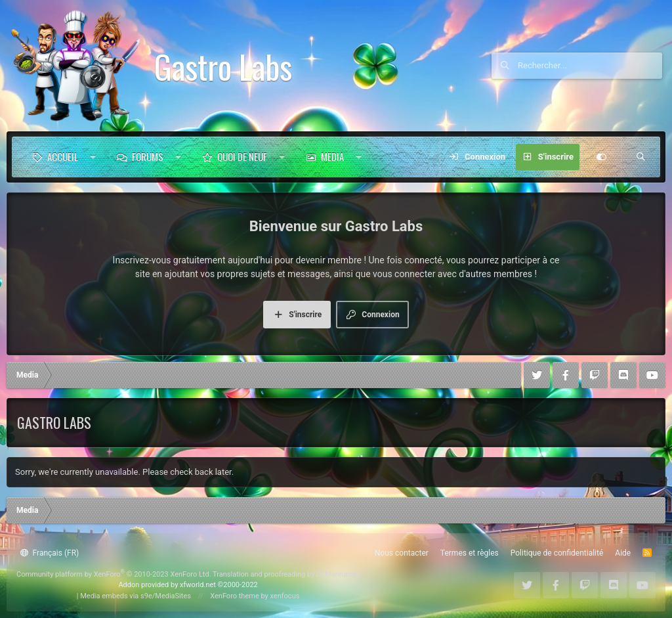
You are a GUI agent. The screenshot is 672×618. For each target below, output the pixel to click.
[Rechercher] (590, 66)
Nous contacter (402, 553)
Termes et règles (470, 553)
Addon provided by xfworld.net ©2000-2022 (188, 585)
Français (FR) (50, 553)
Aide (623, 553)
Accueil (63, 156)
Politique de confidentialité (557, 553)
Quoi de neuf (242, 156)
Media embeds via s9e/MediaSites (136, 596)
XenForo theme (235, 596)
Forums (148, 156)
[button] (93, 157)
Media (332, 156)
